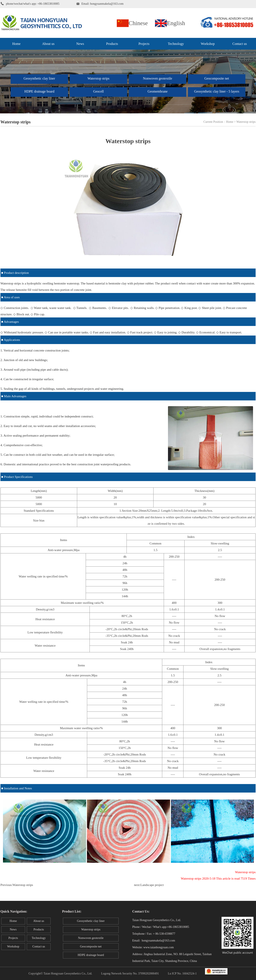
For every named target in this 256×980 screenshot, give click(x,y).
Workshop (208, 44)
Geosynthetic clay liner (39, 78)
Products (112, 44)
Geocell (98, 91)
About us (48, 44)
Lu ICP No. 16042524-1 (182, 974)
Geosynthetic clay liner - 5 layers (217, 91)
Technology (176, 44)
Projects (144, 44)
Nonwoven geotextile (157, 78)
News (80, 44)
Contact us (240, 44)
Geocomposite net (217, 78)
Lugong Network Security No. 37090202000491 (130, 974)
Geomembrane (158, 91)
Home (16, 44)
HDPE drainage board (39, 91)
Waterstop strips (98, 78)
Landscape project (152, 885)
